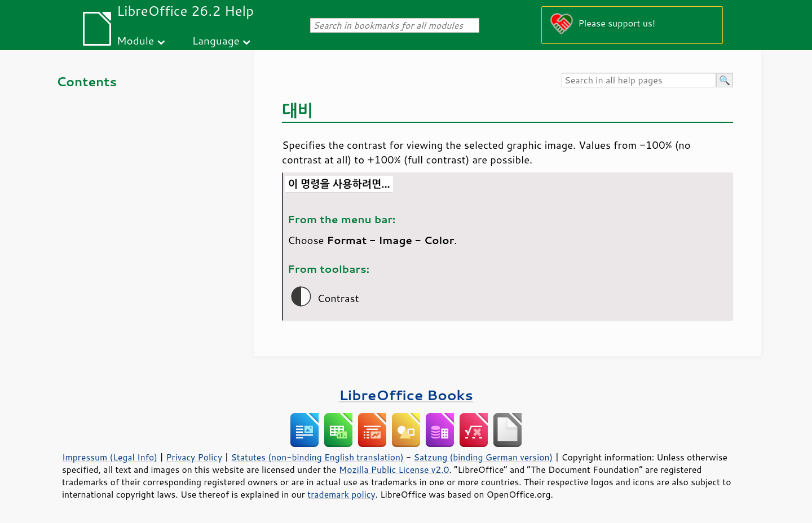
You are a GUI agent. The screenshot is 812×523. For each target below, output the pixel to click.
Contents (87, 81)
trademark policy (341, 494)
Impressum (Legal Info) (110, 457)
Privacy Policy (194, 457)
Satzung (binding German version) (484, 457)
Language (216, 40)
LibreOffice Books (406, 395)
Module (135, 40)
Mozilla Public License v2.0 (394, 469)
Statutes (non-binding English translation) (317, 457)
